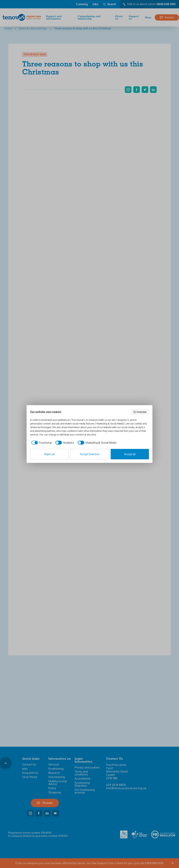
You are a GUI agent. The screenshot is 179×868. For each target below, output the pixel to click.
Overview (140, 412)
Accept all (130, 454)
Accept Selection (90, 454)
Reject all (49, 454)
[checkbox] (41, 443)
